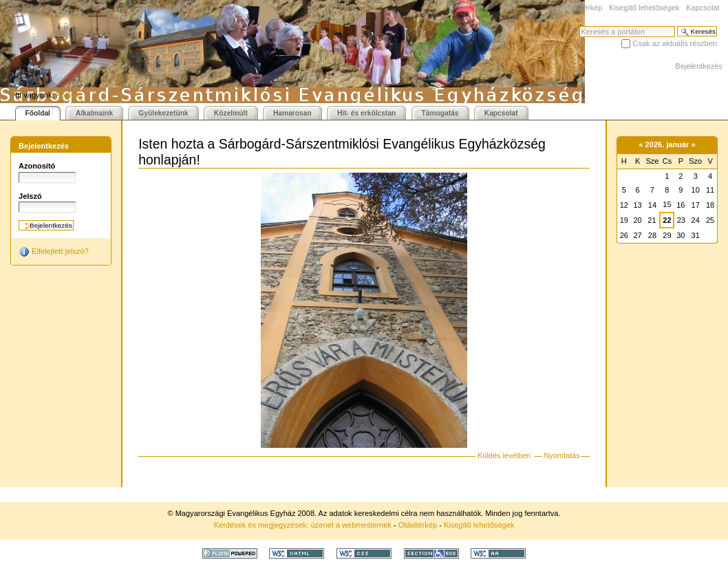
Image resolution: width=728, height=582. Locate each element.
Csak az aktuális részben (675, 43)
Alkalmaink (94, 113)
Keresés (579, 26)
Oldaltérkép (583, 8)
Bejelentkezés (699, 66)
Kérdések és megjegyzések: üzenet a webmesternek (303, 525)
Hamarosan (292, 113)
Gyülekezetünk (163, 113)
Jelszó (30, 196)
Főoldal (69, 95)
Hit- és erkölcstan (366, 113)
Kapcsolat (703, 8)
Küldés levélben (504, 455)
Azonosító (37, 166)
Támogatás (440, 113)
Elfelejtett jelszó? (54, 252)
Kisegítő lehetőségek (644, 8)
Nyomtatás (561, 455)
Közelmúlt (231, 113)
